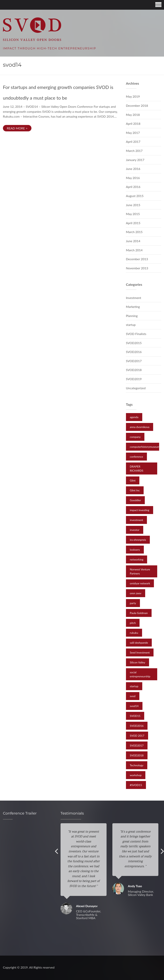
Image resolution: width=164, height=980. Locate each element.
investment (136, 520)
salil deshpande (139, 643)
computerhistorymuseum (145, 447)
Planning (132, 316)
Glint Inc (135, 490)
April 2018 (133, 124)
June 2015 (133, 205)
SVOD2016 (134, 352)
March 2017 (134, 151)
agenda (134, 417)
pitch (133, 623)
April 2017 (133, 142)
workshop (136, 775)
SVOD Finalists (136, 334)
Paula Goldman (139, 613)
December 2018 (137, 105)
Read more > (17, 128)
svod (133, 696)
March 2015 (134, 232)
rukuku (134, 633)
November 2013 (137, 268)
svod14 (134, 706)
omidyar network (140, 583)
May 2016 (133, 178)
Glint (133, 480)
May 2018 (133, 115)
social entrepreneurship (140, 674)
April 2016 (133, 187)
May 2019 (133, 96)
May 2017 (133, 133)
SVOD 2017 (137, 736)
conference (136, 457)
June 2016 (133, 169)
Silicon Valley (138, 662)
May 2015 (133, 214)
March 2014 (134, 250)
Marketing (133, 307)
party (133, 603)
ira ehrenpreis (138, 540)
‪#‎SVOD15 (136, 785)
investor (135, 530)
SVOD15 (135, 716)
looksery (135, 550)
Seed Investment (140, 652)
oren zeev (136, 593)
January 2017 (135, 160)
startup (131, 325)
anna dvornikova (140, 427)
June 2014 (133, 241)
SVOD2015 (134, 343)
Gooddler (135, 500)
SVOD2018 (134, 370)
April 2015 (133, 223)
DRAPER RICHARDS (137, 468)
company (135, 437)
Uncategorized (136, 388)
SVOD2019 (134, 379)
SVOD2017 (134, 361)
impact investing (140, 510)
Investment (134, 298)
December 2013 (137, 259)
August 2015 (135, 196)
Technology (137, 765)
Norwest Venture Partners (140, 571)
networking (137, 559)
